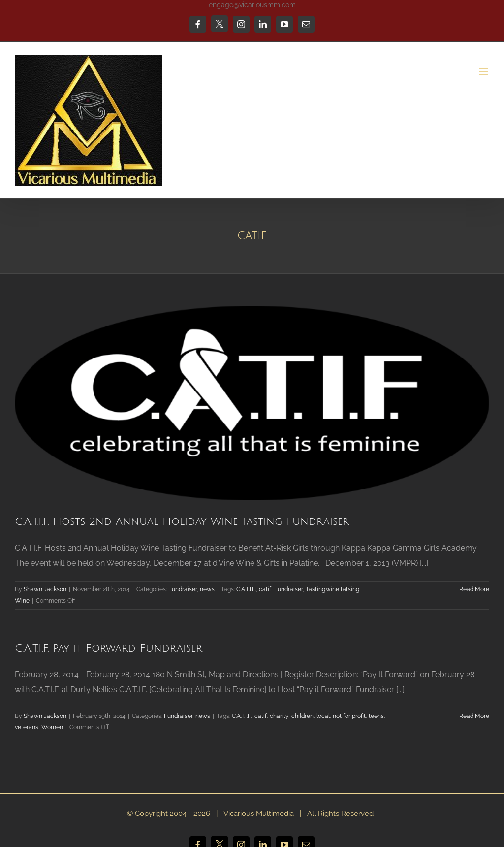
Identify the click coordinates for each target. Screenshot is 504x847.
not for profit (349, 716)
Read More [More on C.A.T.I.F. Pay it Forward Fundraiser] (474, 716)
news (207, 589)
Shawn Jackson (45, 589)
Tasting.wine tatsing (332, 589)
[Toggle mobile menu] (484, 72)
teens (376, 716)
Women (52, 727)
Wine (22, 601)
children (302, 716)
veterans (27, 727)
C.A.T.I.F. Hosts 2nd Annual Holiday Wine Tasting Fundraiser (182, 522)
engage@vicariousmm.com (252, 5)
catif (265, 589)
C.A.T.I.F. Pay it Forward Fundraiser (109, 648)
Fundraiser (183, 589)
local (323, 716)
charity (279, 716)
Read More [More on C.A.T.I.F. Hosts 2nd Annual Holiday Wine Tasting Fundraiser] (474, 589)
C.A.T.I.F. (246, 589)
